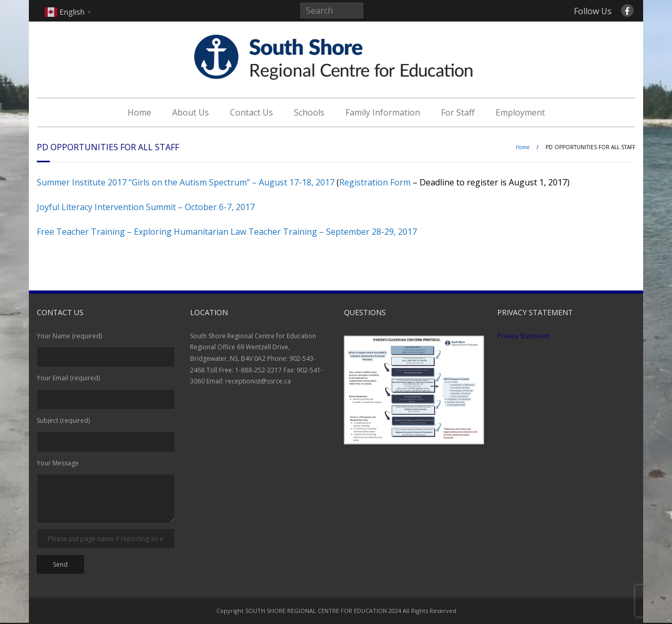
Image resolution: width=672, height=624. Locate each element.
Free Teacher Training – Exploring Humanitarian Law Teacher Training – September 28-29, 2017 (227, 232)
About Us (191, 112)
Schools (309, 112)
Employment (520, 112)
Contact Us (251, 112)
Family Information (383, 112)
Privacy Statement (523, 336)
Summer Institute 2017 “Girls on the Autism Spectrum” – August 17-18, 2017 (186, 182)
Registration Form (375, 182)
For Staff (458, 112)
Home (139, 112)
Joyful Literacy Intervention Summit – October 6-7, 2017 (146, 207)
